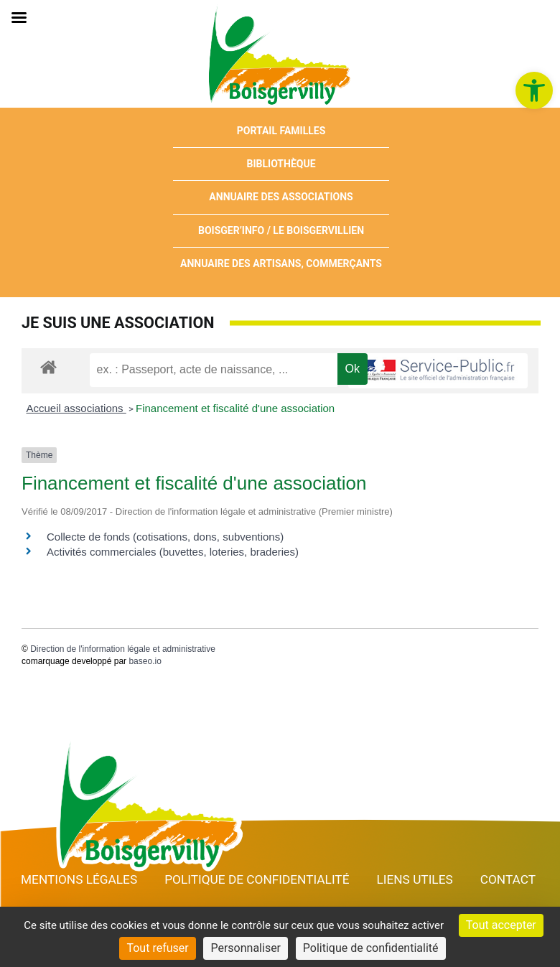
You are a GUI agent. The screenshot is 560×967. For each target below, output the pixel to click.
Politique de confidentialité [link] (257, 879)
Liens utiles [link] (414, 879)
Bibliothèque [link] (281, 164)
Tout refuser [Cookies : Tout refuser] (157, 948)
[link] (534, 90)
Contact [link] (508, 879)
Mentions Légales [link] (79, 879)
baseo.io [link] (145, 661)
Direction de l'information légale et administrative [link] (123, 649)
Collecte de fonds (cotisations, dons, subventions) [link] (165, 537)
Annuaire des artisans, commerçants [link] (281, 263)
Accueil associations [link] (76, 408)
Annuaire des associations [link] (281, 197)
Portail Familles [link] (281, 131)
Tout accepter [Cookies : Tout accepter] (501, 925)
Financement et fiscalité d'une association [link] (235, 408)
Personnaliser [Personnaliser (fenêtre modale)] (246, 948)
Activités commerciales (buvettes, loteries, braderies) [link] (173, 552)
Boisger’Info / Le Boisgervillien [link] (281, 230)
